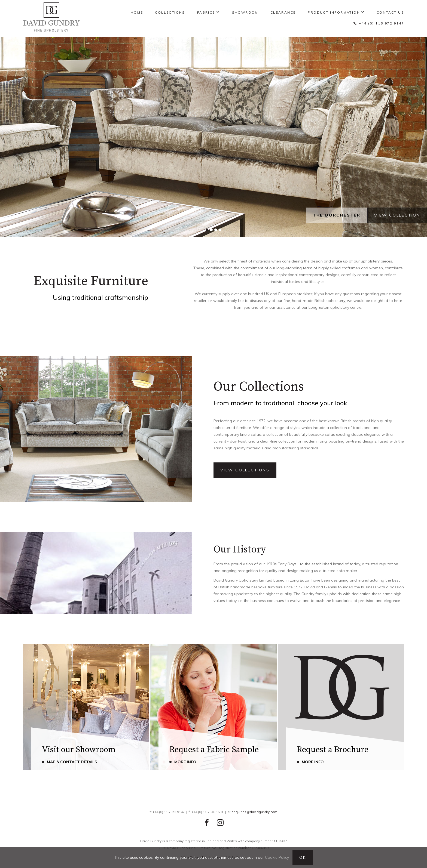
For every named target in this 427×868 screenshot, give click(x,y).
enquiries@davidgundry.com (254, 812)
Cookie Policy (277, 857)
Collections (170, 12)
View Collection (397, 215)
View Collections (245, 470)
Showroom (245, 12)
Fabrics (206, 12)
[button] (207, 230)
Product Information (334, 12)
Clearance (283, 12)
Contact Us (390, 12)
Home (137, 12)
